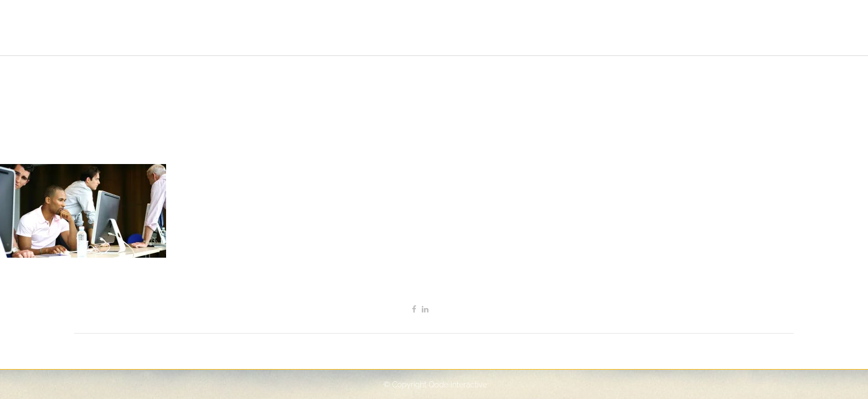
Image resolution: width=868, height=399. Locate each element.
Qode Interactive (458, 385)
